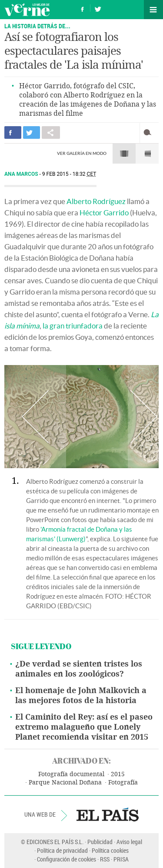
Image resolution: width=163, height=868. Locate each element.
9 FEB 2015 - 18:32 (69, 174)
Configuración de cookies (67, 859)
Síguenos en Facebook (83, 8)
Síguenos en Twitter (98, 8)
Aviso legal (129, 842)
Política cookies (110, 850)
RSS (105, 859)
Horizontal (124, 154)
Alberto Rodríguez (96, 201)
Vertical (147, 154)
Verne (27, 10)
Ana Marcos (22, 174)
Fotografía (123, 783)
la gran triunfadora (73, 326)
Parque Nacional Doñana (65, 783)
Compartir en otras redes (51, 132)
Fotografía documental (71, 774)
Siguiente (143, 417)
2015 (118, 774)
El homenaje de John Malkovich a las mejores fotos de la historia (81, 695)
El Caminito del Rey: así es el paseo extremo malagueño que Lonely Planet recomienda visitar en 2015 (84, 727)
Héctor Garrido (104, 213)
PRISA (121, 859)
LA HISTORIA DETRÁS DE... (37, 26)
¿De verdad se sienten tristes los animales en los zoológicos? (79, 669)
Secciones (153, 10)
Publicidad (100, 842)
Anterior (35, 417)
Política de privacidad (62, 850)
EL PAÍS (108, 814)
